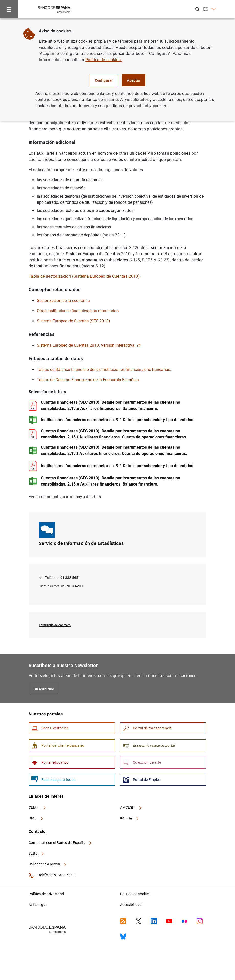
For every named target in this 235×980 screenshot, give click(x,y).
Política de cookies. (103, 60)
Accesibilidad (131, 905)
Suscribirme (44, 689)
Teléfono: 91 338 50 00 (52, 875)
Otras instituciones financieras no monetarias (78, 311)
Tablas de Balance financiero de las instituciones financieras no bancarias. (104, 370)
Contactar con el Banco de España (61, 843)
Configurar (104, 80)
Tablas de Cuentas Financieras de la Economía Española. (88, 380)
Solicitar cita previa (48, 864)
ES (209, 9)
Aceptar (134, 80)
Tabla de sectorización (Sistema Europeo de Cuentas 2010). (85, 276)
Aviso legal (37, 905)
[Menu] (9, 9)
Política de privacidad (46, 894)
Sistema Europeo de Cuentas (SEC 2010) (73, 321)
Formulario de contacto (55, 625)
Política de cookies (135, 894)
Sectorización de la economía (63, 301)
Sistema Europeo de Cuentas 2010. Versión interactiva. (89, 345)
